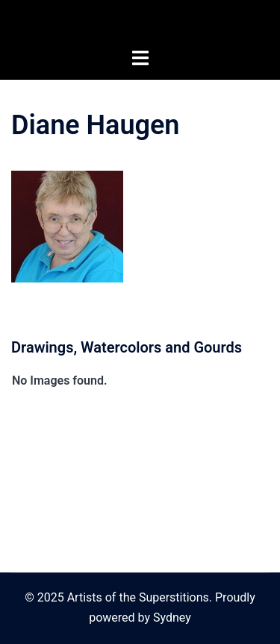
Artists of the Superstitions (140, 24)
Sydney (172, 618)
